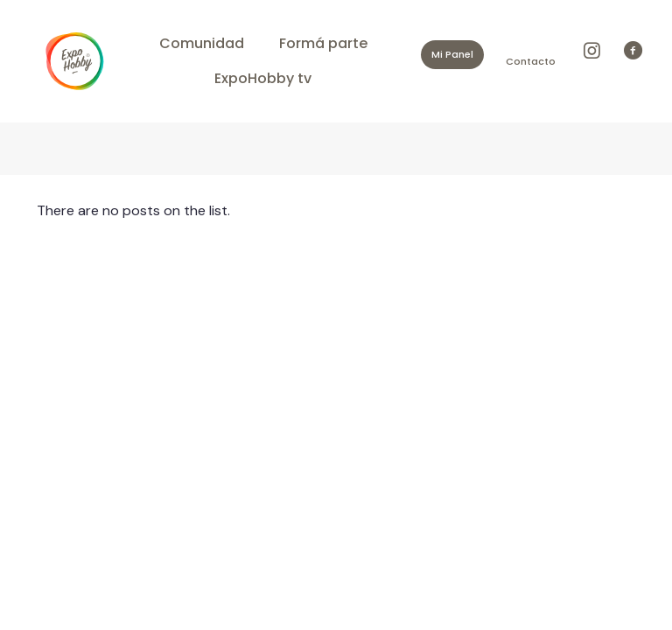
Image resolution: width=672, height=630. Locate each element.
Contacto (531, 61)
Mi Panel (452, 54)
